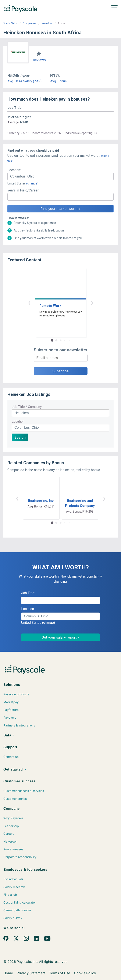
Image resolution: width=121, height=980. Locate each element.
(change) (32, 183)
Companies (30, 24)
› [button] (92, 302)
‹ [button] (29, 302)
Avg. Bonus (58, 81)
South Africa (10, 24)
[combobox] (60, 176)
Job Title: (28, 593)
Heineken (47, 24)
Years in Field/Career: (23, 190)
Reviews (39, 60)
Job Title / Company (27, 407)
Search (20, 437)
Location (18, 421)
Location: (14, 170)
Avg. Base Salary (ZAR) (24, 81)
